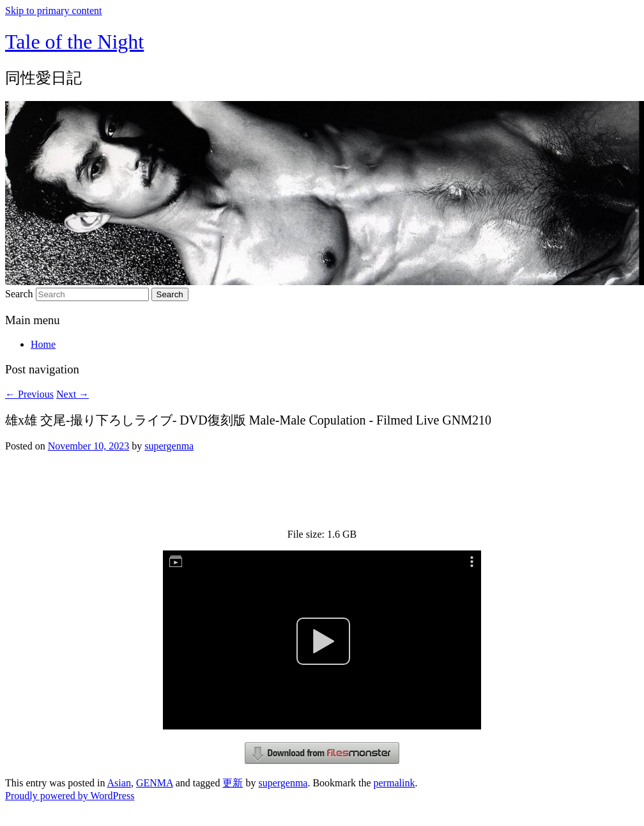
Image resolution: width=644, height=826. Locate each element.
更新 (233, 783)
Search (19, 294)
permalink (395, 783)
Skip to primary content (54, 11)
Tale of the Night (74, 42)
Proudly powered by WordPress (70, 796)
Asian (119, 783)
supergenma (169, 446)
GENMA (155, 783)
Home (43, 344)
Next (73, 394)
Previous (29, 394)
